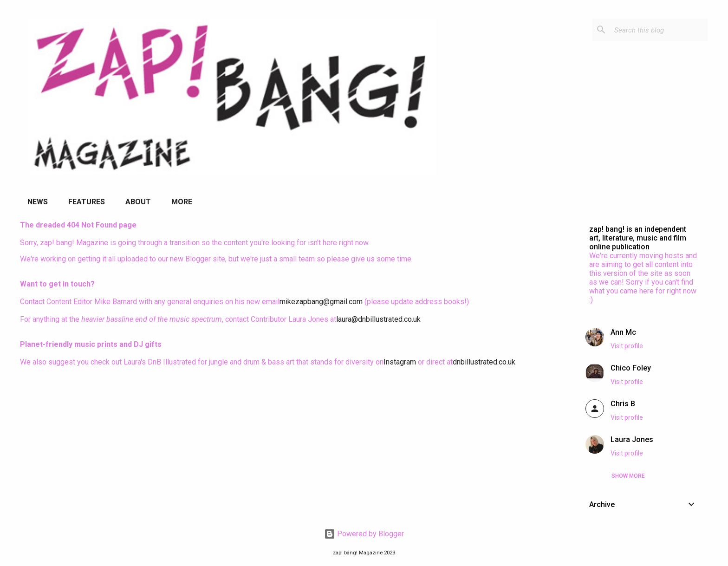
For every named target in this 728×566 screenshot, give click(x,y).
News (38, 202)
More (182, 202)
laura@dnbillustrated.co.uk (378, 319)
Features (87, 202)
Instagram (400, 362)
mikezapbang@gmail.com (321, 302)
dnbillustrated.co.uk (484, 362)
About (138, 202)
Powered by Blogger (364, 534)
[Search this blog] (659, 30)
